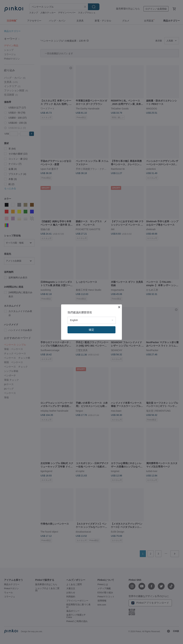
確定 (91, 330)
